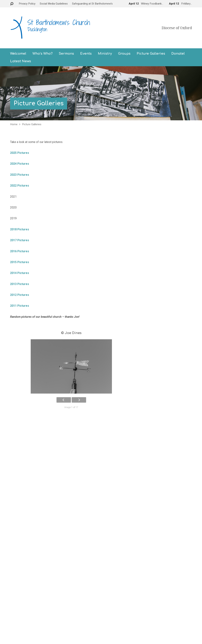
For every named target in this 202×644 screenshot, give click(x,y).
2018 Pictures (20, 229)
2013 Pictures (20, 284)
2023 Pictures (20, 175)
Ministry (105, 54)
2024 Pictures (20, 164)
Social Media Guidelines (54, 4)
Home (14, 124)
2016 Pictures (20, 251)
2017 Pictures (20, 240)
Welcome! (18, 54)
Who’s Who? (43, 54)
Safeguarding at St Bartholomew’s (92, 4)
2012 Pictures (20, 295)
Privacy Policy (27, 4)
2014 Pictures (20, 273)
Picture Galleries (151, 54)
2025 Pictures (20, 153)
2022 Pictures (20, 186)
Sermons (66, 54)
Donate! (178, 54)
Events (86, 54)
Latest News (21, 61)
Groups (124, 54)
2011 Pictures (20, 306)
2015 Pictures (20, 262)
